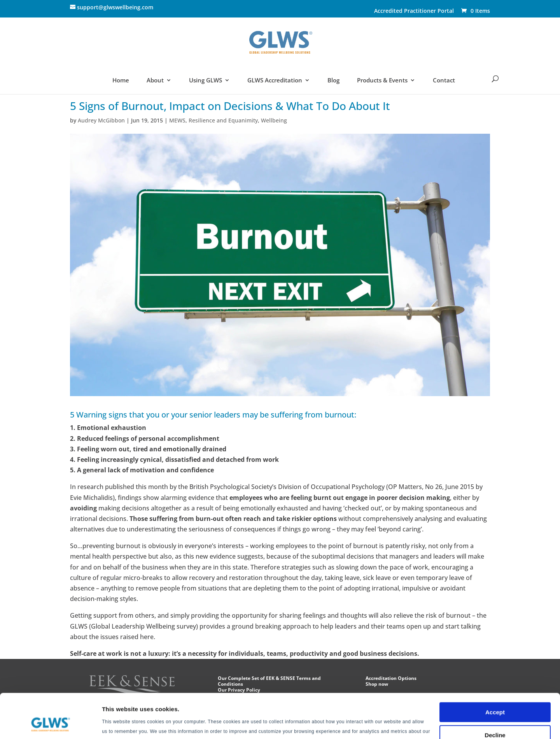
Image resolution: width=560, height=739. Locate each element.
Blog (334, 81)
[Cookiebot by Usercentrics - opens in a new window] (50, 724)
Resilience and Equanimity (223, 120)
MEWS (177, 120)
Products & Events (382, 81)
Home (121, 81)
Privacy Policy (339, 702)
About (155, 81)
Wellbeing (274, 120)
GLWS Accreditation (275, 81)
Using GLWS (206, 81)
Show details (120, 724)
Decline (495, 696)
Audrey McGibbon (101, 120)
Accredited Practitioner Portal (414, 11)
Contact (444, 81)
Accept (495, 673)
